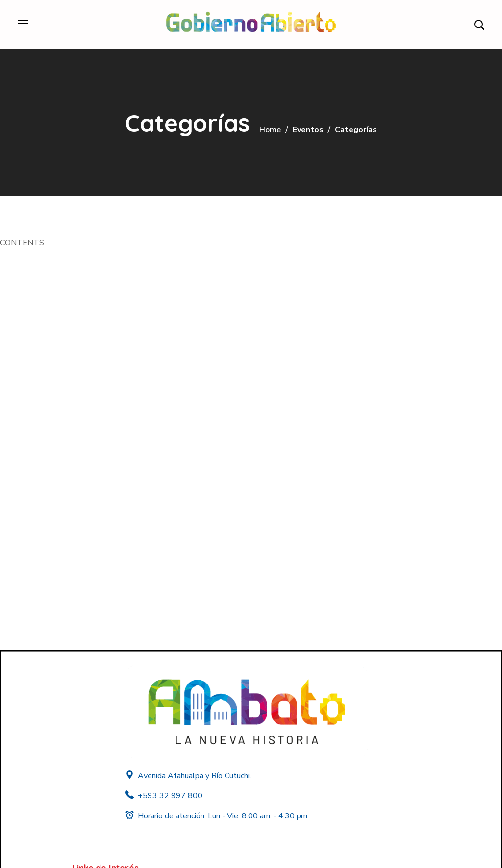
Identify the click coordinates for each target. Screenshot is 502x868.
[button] (479, 25)
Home (270, 130)
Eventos (308, 130)
